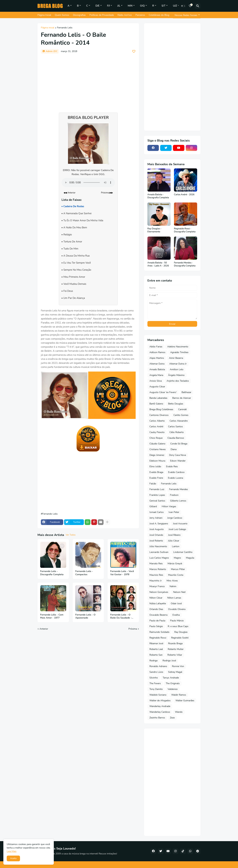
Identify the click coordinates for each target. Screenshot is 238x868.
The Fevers (155, 683)
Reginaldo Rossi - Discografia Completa (185, 230)
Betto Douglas (176, 404)
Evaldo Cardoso (176, 472)
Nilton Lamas (174, 598)
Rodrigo (154, 661)
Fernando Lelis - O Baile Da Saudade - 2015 (121, 616)
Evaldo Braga (156, 472)
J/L (119, 6)
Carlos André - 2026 (184, 195)
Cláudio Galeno (157, 444)
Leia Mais (12, 851)
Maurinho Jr (156, 581)
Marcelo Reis (156, 564)
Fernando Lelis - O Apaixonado (85, 616)
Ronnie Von (178, 666)
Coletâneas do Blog (159, 15)
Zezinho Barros (157, 718)
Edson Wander (178, 461)
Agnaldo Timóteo (179, 352)
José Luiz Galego (177, 529)
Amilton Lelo (177, 369)
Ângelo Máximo (176, 375)
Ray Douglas (181, 632)
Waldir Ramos (179, 695)
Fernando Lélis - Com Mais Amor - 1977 (52, 616)
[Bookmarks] (190, 6)
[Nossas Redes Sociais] (187, 15)
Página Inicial (44, 15)
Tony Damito (156, 689)
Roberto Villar (175, 655)
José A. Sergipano (159, 524)
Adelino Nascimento (178, 347)
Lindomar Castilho (183, 552)
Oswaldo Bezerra (158, 615)
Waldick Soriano (158, 695)
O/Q (142, 6)
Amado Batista (157, 369)
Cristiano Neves (158, 449)
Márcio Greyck (175, 564)
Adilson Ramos (157, 352)
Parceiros (140, 15)
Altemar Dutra (157, 364)
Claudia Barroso (176, 438)
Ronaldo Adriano (158, 666)
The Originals (173, 683)
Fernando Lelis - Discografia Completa (52, 573)
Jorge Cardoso (175, 518)
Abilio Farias (156, 347)
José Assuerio (180, 524)
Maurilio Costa (176, 575)
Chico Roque (156, 438)
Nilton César (156, 598)
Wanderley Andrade (160, 706)
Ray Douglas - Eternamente (154, 230)
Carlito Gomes (181, 415)
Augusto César (157, 387)
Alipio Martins (157, 358)
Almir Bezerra (176, 358)
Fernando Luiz (157, 489)
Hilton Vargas (169, 506)
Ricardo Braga (175, 643)
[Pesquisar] (198, 6)
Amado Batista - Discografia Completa (158, 196)
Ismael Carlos (157, 512)
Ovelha (176, 615)
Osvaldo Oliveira (177, 609)
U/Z (175, 6)
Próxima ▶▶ (107, 193)
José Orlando (156, 535)
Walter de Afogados (160, 701)
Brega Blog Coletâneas (161, 409)
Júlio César (174, 541)
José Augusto (157, 529)
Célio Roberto (177, 432)
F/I (108, 6)
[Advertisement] (88, 81)
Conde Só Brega (179, 444)
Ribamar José (156, 643)
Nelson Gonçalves (159, 592)
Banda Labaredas (158, 398)
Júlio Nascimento (158, 546)
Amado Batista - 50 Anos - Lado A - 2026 (158, 264)
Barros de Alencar (182, 398)
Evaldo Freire (156, 478)
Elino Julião (155, 466)
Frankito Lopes (157, 495)
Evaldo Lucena (175, 478)
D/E (97, 6)
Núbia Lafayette (158, 603)
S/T (163, 6)
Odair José (176, 603)
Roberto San (156, 655)
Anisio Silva (156, 381)
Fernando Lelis (65, 28)
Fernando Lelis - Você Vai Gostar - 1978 (122, 573)
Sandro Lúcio (156, 672)
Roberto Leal (156, 649)
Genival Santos (157, 501)
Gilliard (153, 506)
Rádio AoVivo (125, 15)
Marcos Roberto (158, 569)
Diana (174, 449)
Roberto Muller (176, 649)
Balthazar (186, 392)
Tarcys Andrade (171, 678)
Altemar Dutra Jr (178, 364)
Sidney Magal (175, 672)
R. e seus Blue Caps (178, 626)
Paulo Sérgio (156, 626)
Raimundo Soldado (159, 632)
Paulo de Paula (157, 621)
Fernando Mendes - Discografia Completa (185, 264)
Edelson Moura (157, 461)
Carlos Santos (175, 427)
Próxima (133, 629)
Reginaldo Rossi (158, 638)
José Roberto (156, 541)
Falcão (153, 484)
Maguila (190, 558)
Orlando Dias (156, 609)
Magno (177, 558)
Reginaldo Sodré (180, 638)
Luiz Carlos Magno (159, 558)
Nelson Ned (179, 592)
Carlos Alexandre (179, 421)
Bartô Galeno (156, 404)
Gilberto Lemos (178, 501)
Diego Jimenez (157, 455)
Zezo (172, 718)
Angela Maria (156, 375)
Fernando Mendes (178, 489)
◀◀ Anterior (70, 193)
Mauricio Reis (156, 575)
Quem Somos (62, 15)
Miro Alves (172, 581)
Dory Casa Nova (177, 455)
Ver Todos (71, 535)
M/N (130, 6)
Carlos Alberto (157, 421)
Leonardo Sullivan (159, 552)
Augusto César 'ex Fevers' (163, 392)
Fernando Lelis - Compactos (84, 573)
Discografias (79, 15)
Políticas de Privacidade (102, 15)
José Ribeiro (174, 535)
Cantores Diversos (159, 415)
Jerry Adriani (156, 518)
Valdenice (173, 689)
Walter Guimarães (185, 701)
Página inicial (48, 28)
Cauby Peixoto (157, 432)
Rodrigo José (169, 661)
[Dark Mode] (183, 6)
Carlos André (156, 427)
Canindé (182, 409)
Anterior (44, 629)
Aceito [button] (13, 858)
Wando (179, 712)
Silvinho (154, 678)
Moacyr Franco (157, 586)
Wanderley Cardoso (160, 712)
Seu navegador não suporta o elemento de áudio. (88, 182)
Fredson (174, 495)
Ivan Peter (174, 512)
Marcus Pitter (178, 569)
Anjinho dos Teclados (178, 381)
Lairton (176, 546)
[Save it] (134, 51)
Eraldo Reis (172, 466)
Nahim (173, 586)
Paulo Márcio (177, 621)
